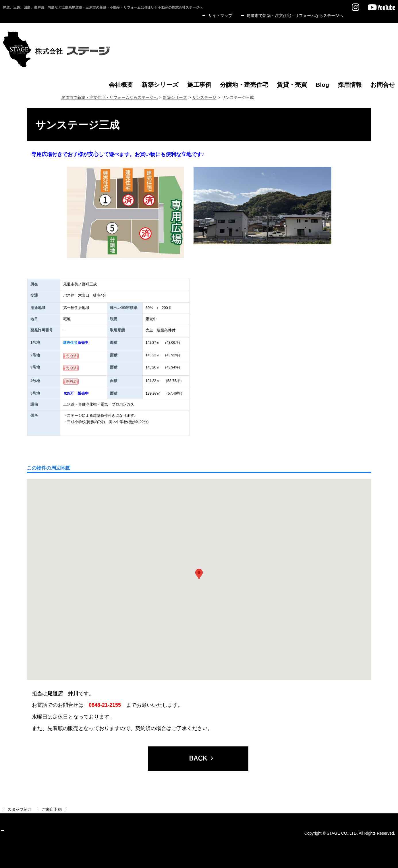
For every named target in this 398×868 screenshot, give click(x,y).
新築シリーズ (175, 97)
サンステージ (204, 97)
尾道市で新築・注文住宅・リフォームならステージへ (109, 97)
